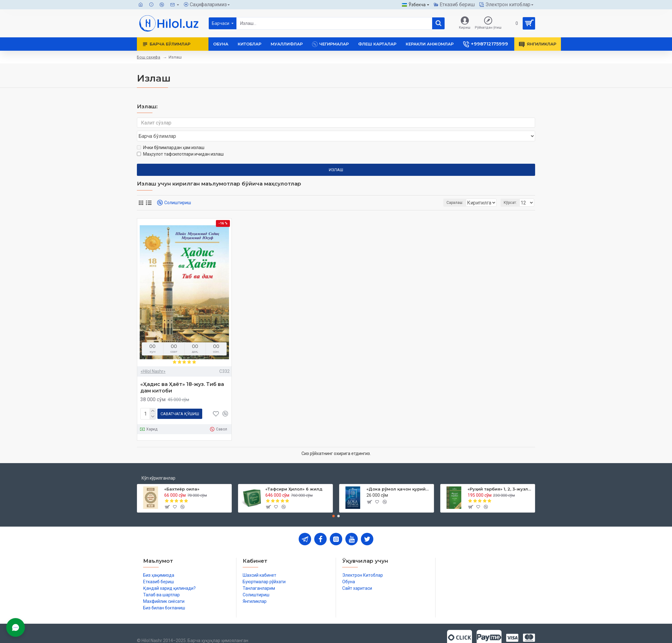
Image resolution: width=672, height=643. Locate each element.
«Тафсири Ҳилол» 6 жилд (294, 476)
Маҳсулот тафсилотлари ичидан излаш (180, 142)
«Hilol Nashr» (153, 359)
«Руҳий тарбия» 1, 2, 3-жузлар (500, 476)
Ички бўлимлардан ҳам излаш (171, 136)
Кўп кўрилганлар (159, 465)
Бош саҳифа (149, 57)
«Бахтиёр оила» (182, 476)
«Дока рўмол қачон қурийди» (399, 476)
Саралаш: (422, 191)
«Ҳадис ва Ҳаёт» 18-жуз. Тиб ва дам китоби (182, 376)
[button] (334, 503)
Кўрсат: (512, 191)
